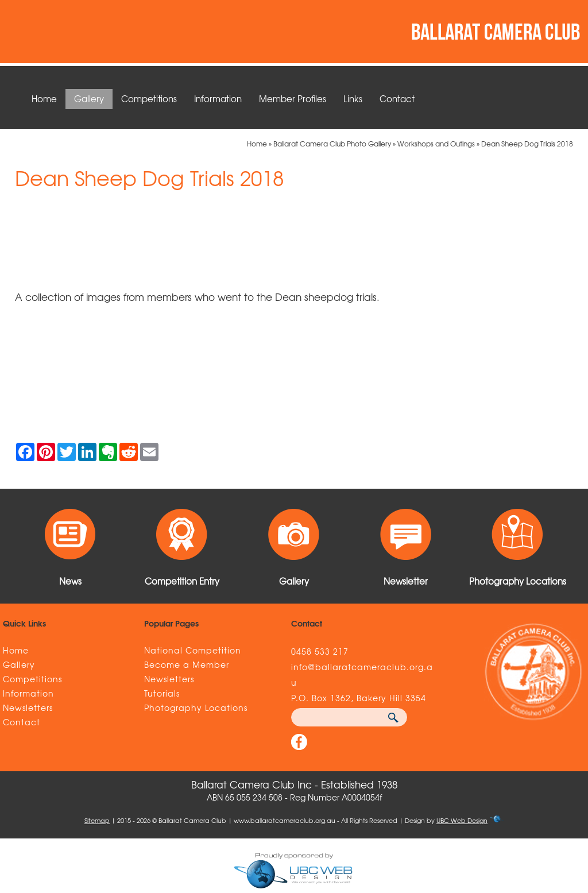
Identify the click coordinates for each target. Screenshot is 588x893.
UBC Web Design (462, 820)
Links (353, 99)
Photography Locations (196, 708)
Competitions (149, 99)
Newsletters (28, 708)
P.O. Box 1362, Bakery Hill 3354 (359, 698)
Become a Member (187, 664)
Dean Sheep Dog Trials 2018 (527, 144)
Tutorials (162, 693)
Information (218, 99)
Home (44, 99)
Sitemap (97, 820)
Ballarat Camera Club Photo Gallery (332, 144)
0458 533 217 (320, 651)
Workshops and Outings (436, 144)
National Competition (193, 650)
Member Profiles (293, 99)
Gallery (89, 99)
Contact (397, 99)
